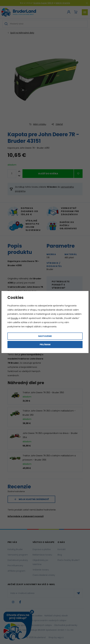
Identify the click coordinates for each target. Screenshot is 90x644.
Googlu (14, 318)
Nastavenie (45, 336)
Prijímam (45, 345)
